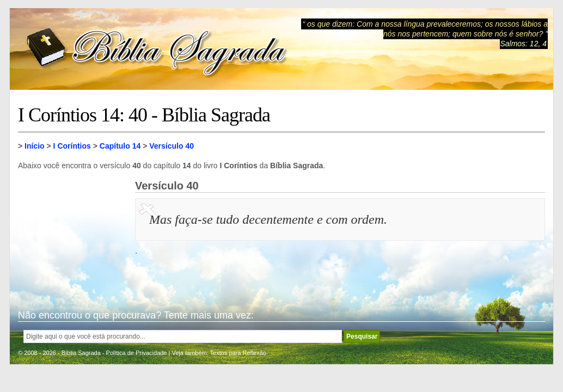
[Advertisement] (72, 234)
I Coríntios (72, 146)
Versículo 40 (172, 146)
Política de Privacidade (137, 353)
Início (35, 146)
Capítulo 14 (120, 146)
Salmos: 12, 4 (523, 44)
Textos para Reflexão (238, 353)
